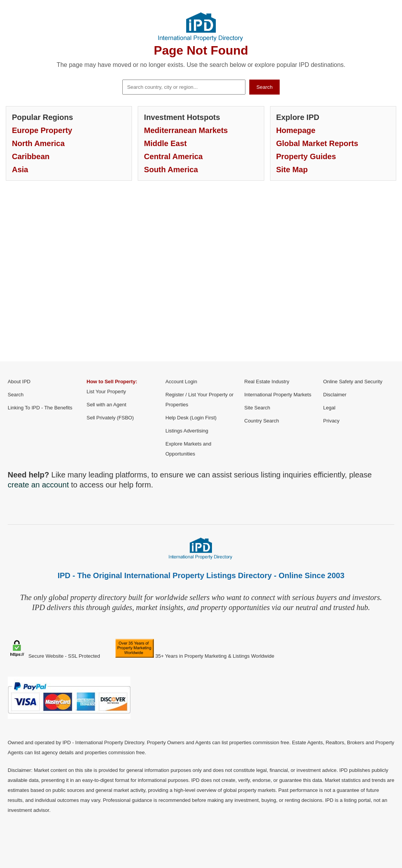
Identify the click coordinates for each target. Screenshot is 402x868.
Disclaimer (335, 395)
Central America (173, 156)
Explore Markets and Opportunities (188, 449)
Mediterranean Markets (186, 130)
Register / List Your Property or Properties (199, 400)
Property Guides (306, 156)
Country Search (262, 421)
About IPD (19, 382)
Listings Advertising (187, 431)
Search (264, 87)
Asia (20, 170)
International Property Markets (278, 395)
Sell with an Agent (106, 405)
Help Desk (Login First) (191, 418)
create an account (38, 485)
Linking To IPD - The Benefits (40, 408)
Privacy (331, 421)
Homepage (296, 130)
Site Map (292, 170)
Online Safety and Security (353, 382)
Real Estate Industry (267, 382)
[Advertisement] (201, 277)
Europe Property (42, 130)
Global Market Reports (317, 143)
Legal (329, 408)
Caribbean (31, 156)
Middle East (165, 143)
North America (38, 143)
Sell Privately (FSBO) (110, 418)
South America (171, 170)
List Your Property (106, 392)
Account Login (181, 382)
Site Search (257, 408)
